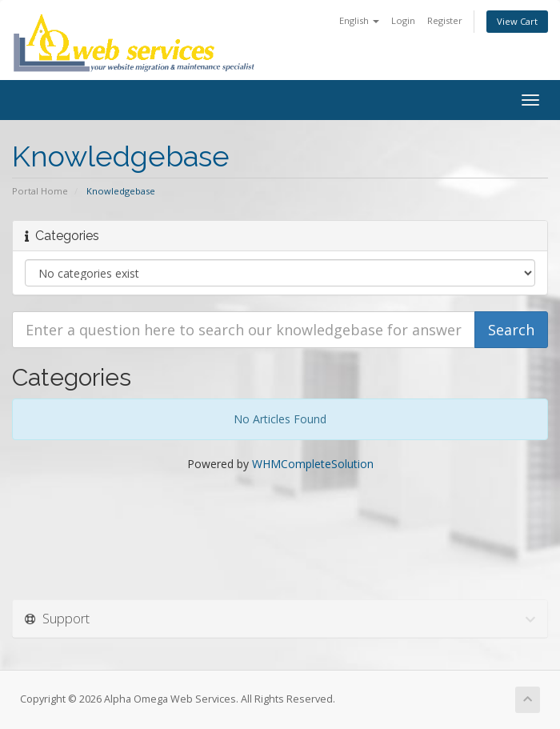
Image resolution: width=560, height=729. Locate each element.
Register (445, 20)
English (359, 20)
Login (403, 20)
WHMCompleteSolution (313, 464)
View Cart (517, 21)
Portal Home (40, 191)
